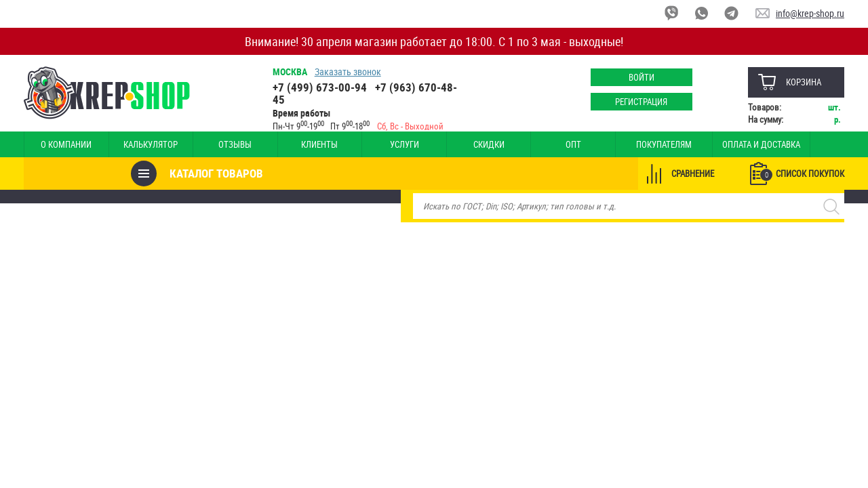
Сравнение (693, 174)
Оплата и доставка (706, 144)
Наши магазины (797, 144)
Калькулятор (141, 144)
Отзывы (219, 144)
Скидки (453, 144)
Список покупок (802, 174)
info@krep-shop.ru (810, 13)
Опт (531, 144)
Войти (641, 77)
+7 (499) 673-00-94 (320, 87)
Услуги (375, 144)
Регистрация (641, 102)
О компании (63, 144)
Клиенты (297, 144)
